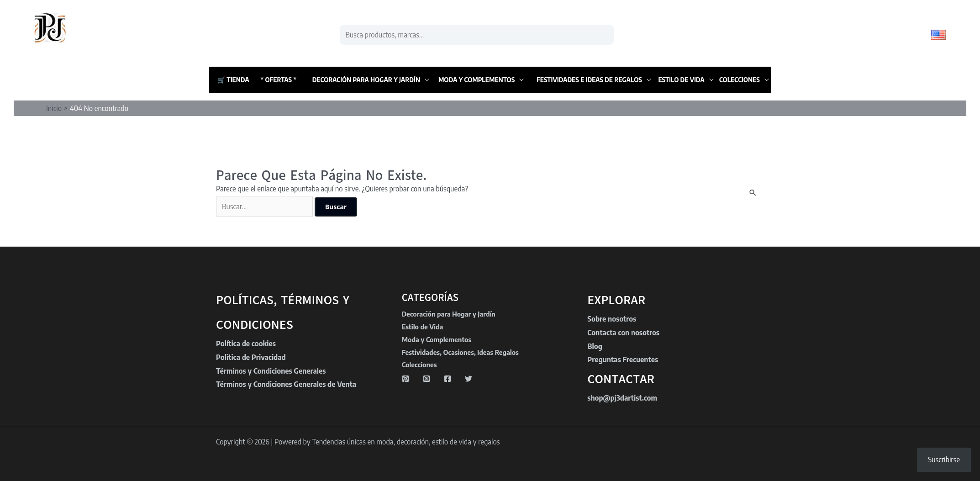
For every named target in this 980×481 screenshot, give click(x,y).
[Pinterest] (406, 379)
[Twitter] (469, 379)
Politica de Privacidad (251, 357)
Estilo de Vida (681, 80)
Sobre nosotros (612, 319)
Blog (595, 346)
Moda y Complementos (477, 80)
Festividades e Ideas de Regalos (589, 80)
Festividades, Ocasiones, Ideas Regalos (460, 352)
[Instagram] (427, 379)
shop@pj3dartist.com (622, 398)
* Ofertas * (278, 80)
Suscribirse (944, 460)
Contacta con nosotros (623, 333)
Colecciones (740, 80)
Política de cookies (246, 344)
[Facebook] (448, 379)
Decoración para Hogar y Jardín (366, 80)
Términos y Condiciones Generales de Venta (286, 384)
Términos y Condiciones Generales (271, 371)
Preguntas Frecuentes (623, 359)
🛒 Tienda (233, 80)
